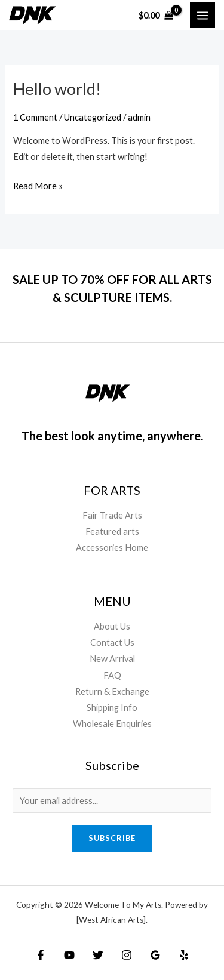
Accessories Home (112, 548)
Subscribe (112, 838)
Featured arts (112, 531)
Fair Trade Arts (112, 515)
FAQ (112, 675)
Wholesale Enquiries (112, 724)
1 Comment (35, 117)
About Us (112, 626)
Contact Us (112, 642)
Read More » (38, 184)
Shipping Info (112, 708)
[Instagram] (127, 955)
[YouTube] (69, 955)
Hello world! (57, 89)
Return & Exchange (112, 691)
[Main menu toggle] (202, 15)
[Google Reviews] (155, 955)
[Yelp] (184, 955)
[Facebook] (41, 955)
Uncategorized (93, 117)
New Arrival (112, 659)
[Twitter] (98, 955)
